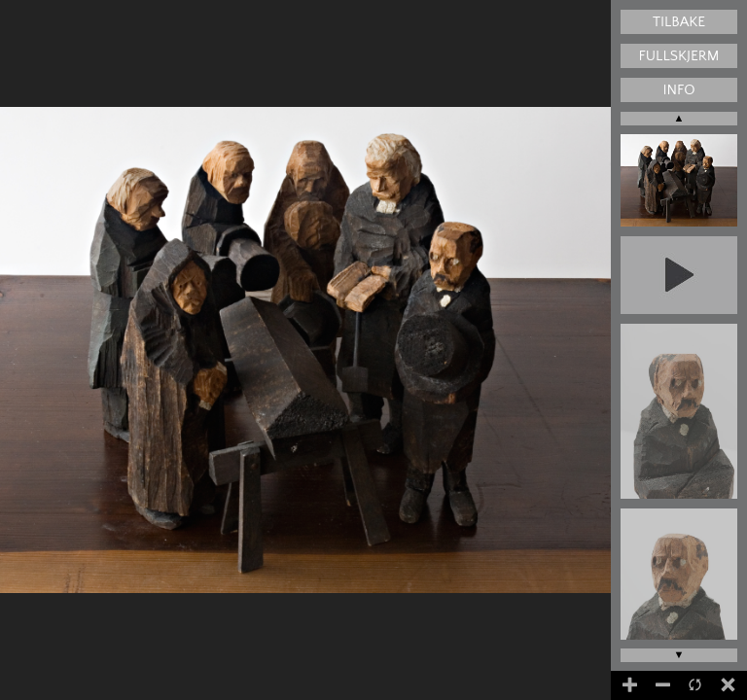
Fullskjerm (679, 56)
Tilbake (679, 22)
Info (678, 90)
